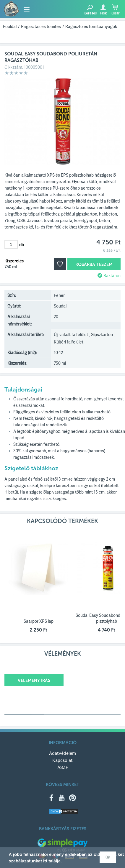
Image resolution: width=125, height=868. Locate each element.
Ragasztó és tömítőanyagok (91, 26)
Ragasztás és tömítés (41, 26)
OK (108, 857)
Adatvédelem (62, 753)
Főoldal (10, 26)
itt (45, 861)
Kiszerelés (14, 261)
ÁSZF (63, 767)
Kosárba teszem (94, 264)
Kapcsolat (62, 760)
